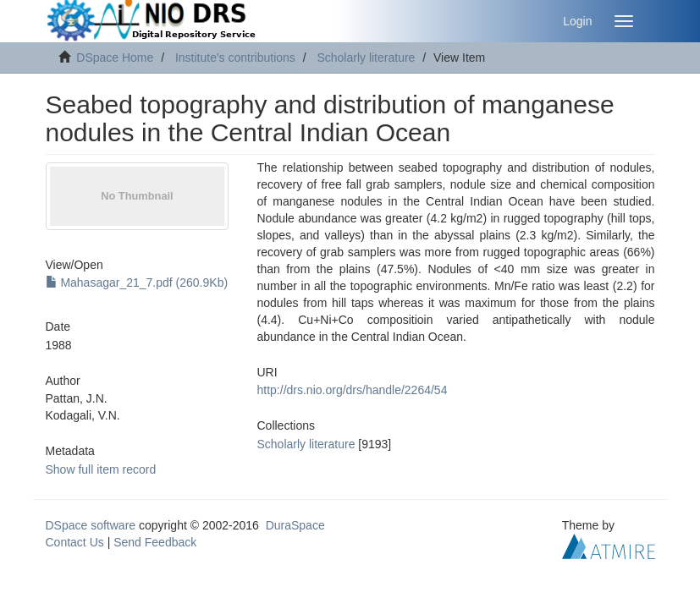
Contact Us (75, 542)
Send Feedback (155, 542)
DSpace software (91, 525)
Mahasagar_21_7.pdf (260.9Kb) (137, 283)
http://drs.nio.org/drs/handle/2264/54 (353, 390)
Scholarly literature (366, 58)
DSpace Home (115, 58)
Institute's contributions (235, 58)
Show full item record (101, 469)
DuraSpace (295, 525)
